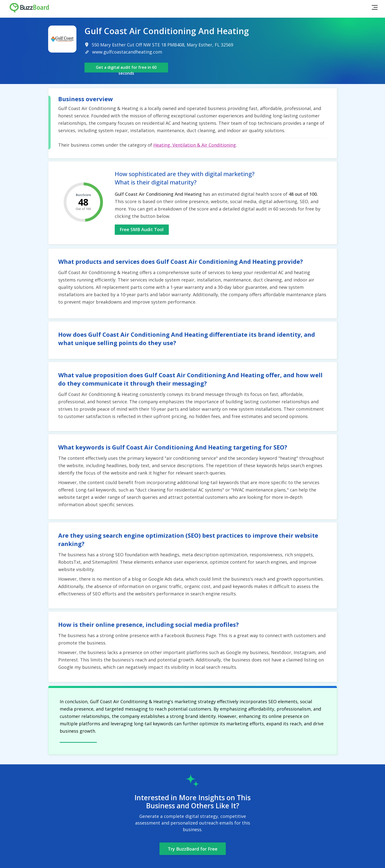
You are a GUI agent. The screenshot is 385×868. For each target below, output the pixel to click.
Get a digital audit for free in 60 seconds (126, 69)
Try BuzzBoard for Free (193, 849)
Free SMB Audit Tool (142, 229)
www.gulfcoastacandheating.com (127, 52)
